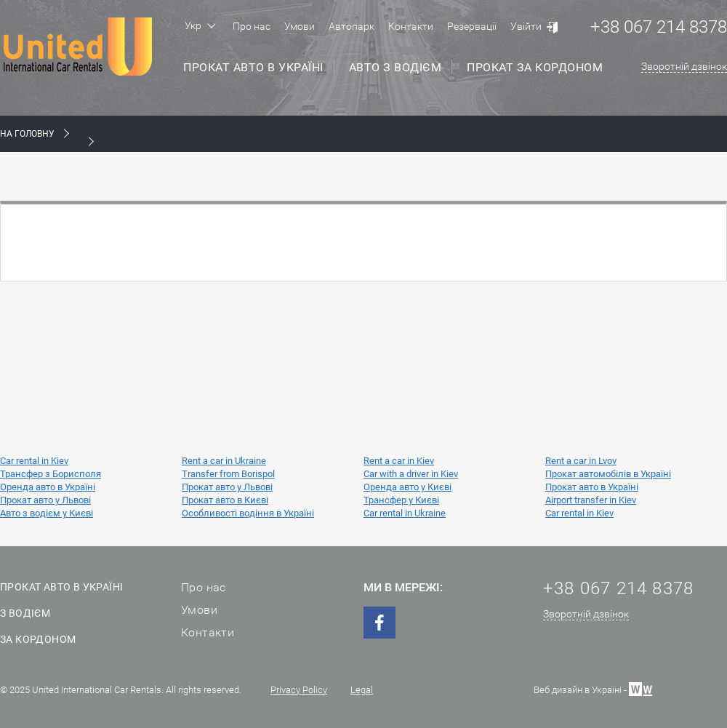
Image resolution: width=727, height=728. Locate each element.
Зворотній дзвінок (684, 66)
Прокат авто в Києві (225, 500)
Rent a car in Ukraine (224, 461)
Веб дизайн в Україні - (593, 688)
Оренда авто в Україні (48, 487)
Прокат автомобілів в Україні (608, 474)
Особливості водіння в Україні (248, 513)
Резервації (472, 26)
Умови (300, 26)
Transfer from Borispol (228, 474)
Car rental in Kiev (34, 461)
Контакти (411, 26)
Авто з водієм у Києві (47, 513)
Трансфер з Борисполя (51, 474)
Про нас (252, 26)
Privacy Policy (299, 690)
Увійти (526, 26)
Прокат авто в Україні (253, 67)
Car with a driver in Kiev (411, 474)
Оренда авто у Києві (407, 487)
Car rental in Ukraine (405, 513)
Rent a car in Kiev (399, 461)
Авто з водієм (395, 67)
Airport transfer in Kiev (591, 500)
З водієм (25, 613)
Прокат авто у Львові (227, 487)
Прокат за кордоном (535, 67)
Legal (362, 690)
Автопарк (352, 26)
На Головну (27, 134)
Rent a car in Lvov (581, 461)
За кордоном (38, 639)
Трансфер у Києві (401, 500)
